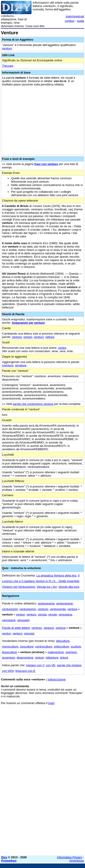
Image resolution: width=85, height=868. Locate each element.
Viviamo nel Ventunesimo (19, 587)
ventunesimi (10, 609)
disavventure (25, 658)
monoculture (10, 646)
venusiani (23, 620)
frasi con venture (46, 164)
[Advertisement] (42, 810)
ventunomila (58, 609)
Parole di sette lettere (16, 628)
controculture (44, 646)
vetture (50, 337)
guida (80, 21)
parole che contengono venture (33, 404)
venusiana (65, 614)
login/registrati (75, 16)
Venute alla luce (69, 587)
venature (21, 365)
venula (42, 614)
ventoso (37, 628)
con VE (51, 665)
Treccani (8, 66)
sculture (76, 646)
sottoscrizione (57, 679)
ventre (62, 348)
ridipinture (52, 658)
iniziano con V (35, 665)
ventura (17, 337)
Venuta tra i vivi (47, 587)
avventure (8, 658)
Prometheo (9, 861)
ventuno (43, 609)
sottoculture (61, 646)
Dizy (4, 857)
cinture (39, 658)
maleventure (56, 652)
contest (70, 21)
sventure (8, 365)
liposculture (10, 652)
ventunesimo (28, 609)
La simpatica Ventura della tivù (56, 575)
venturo (7, 48)
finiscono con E (25, 671)
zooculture (27, 646)
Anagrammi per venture (28, 323)
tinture (64, 658)
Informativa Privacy (70, 857)
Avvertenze (76, 861)
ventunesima (46, 603)
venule (53, 614)
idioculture (63, 641)
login (51, 703)
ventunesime (65, 603)
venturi (28, 337)
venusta (29, 633)
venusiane (9, 620)
